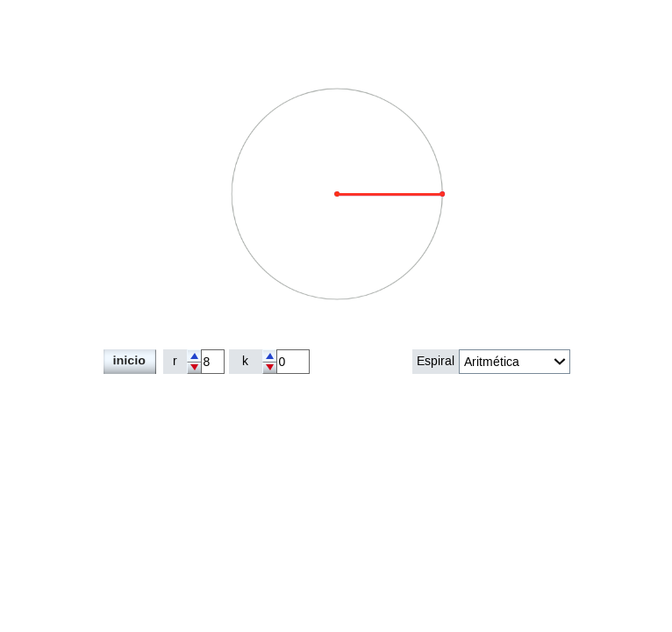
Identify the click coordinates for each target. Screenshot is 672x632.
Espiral (436, 361)
